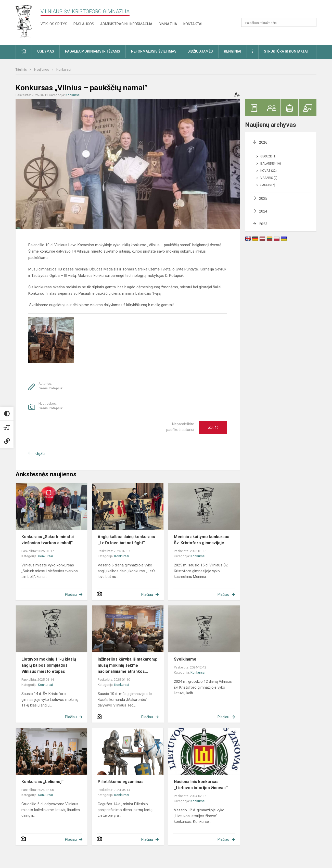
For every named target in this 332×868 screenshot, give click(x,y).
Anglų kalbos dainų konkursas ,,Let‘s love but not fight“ (126, 540)
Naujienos (42, 70)
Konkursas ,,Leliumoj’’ (42, 782)
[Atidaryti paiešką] (311, 22)
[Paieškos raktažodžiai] (279, 22)
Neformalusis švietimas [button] (154, 51)
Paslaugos (84, 24)
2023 (263, 224)
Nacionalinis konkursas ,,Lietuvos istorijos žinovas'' (201, 785)
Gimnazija (168, 24)
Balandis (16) (271, 164)
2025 (263, 199)
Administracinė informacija (126, 24)
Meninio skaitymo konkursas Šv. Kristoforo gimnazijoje (202, 540)
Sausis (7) (268, 185)
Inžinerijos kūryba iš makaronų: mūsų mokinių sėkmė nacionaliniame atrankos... (127, 665)
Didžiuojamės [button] (200, 51)
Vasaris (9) (269, 178)
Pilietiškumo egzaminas (121, 782)
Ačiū (213, 428)
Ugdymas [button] (46, 51)
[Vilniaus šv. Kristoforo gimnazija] (24, 21)
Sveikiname (185, 659)
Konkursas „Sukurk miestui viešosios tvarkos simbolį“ (48, 540)
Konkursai (64, 70)
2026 (263, 142)
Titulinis (22, 70)
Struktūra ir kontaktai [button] (286, 51)
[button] (282, 11)
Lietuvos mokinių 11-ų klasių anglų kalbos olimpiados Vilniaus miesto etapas (49, 665)
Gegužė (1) (268, 156)
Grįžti (40, 454)
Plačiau (71, 594)
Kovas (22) (269, 171)
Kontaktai (193, 24)
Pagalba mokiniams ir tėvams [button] (93, 51)
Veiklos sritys (54, 24)
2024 (263, 211)
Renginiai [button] (233, 51)
